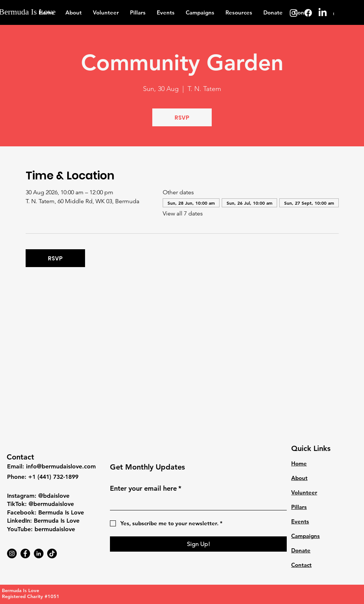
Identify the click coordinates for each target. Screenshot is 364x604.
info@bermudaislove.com (61, 466)
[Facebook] (308, 13)
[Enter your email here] (196, 503)
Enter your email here (146, 488)
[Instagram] (294, 13)
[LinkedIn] (323, 13)
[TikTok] (52, 553)
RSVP (182, 118)
